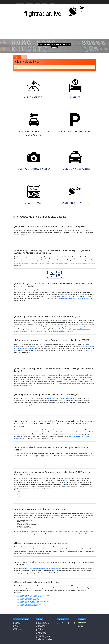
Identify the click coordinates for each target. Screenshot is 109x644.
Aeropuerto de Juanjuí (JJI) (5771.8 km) (28, 598)
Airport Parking (41, 627)
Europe (16, 627)
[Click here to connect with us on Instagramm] (57, 624)
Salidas (24, 57)
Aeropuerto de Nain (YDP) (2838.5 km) (28, 603)
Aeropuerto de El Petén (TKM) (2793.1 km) (29, 604)
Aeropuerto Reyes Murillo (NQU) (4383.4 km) (30, 597)
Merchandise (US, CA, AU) (44, 624)
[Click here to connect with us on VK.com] (74, 624)
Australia (17, 622)
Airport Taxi (41, 631)
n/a (18, 492)
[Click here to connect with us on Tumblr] (63, 624)
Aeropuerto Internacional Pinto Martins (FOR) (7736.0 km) (33, 595)
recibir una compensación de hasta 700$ (75, 534)
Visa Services (41, 635)
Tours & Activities (42, 632)
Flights (39, 628)
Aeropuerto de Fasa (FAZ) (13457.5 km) (28, 600)
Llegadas (17, 57)
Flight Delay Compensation (44, 636)
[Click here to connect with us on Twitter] (75, 622)
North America (18, 629)
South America (18, 624)
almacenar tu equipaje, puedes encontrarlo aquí (60, 399)
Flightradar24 (20, 3)
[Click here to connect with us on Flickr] (69, 622)
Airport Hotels (41, 625)
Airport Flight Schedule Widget (45, 639)
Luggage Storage (42, 634)
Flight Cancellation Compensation (46, 638)
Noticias (38, 3)
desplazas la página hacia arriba (26, 513)
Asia (15, 625)
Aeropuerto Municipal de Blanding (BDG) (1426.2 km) (32, 606)
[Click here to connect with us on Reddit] (69, 624)
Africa (16, 628)
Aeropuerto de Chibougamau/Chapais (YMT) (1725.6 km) (33, 601)
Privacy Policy (81, 627)
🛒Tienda (44, 3)
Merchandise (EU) (42, 622)
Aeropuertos (30, 3)
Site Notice (80, 625)
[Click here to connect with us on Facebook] (57, 622)
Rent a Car (40, 629)
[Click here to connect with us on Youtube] (63, 622)
